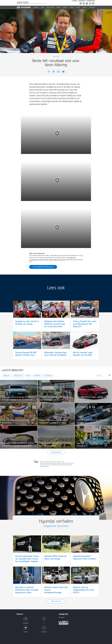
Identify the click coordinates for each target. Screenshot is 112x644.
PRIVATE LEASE (50, 7)
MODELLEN (36, 7)
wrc (63, 462)
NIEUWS (72, 7)
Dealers (75, 1)
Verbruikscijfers (91, 1)
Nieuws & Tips (18, 376)
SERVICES (65, 7)
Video (28, 376)
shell (58, 463)
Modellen (7, 376)
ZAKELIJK (85, 7)
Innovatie (37, 376)
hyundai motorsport (55, 462)
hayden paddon (44, 466)
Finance (58, 7)
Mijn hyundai (82, 1)
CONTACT (78, 7)
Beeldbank (61, 617)
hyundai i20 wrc (69, 463)
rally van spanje (45, 462)
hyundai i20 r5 (44, 465)
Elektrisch (92, 7)
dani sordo (69, 465)
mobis (62, 463)
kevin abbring (53, 465)
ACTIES (43, 7)
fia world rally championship (48, 463)
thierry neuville (61, 465)
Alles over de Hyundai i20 (43, 267)
